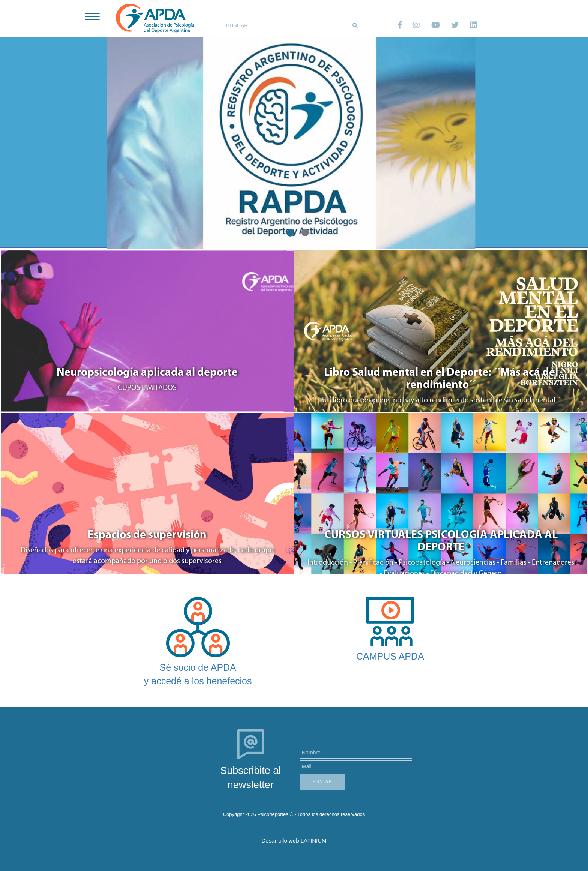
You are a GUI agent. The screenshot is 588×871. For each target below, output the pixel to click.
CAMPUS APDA (390, 656)
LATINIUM (314, 840)
